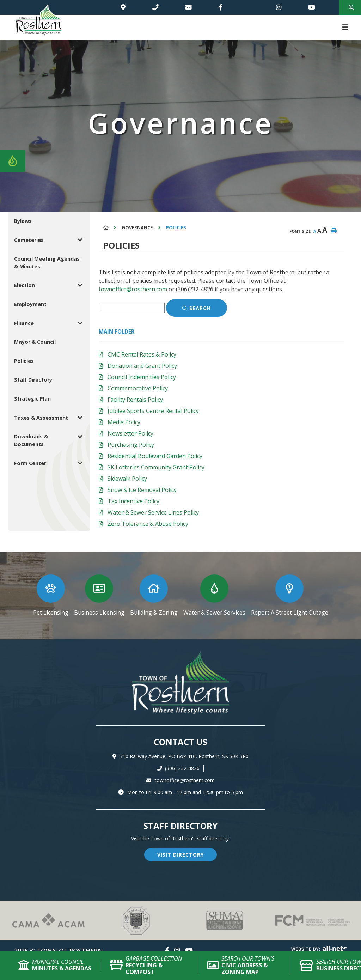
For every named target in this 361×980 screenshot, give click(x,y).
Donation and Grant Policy (142, 366)
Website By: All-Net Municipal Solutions (319, 950)
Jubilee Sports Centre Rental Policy (153, 411)
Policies (176, 227)
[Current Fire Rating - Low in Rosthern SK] (13, 161)
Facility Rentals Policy (135, 400)
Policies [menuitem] (24, 361)
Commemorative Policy (138, 388)
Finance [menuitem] (24, 323)
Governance (137, 227)
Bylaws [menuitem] (23, 221)
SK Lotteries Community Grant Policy (156, 467)
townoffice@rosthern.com (133, 289)
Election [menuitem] (25, 285)
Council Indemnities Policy (142, 377)
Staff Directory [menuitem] (33, 380)
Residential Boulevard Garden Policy (155, 456)
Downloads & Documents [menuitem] (31, 440)
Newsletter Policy (130, 433)
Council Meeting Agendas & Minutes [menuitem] (47, 263)
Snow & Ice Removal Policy (142, 490)
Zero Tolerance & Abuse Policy (148, 524)
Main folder (117, 331)
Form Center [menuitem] (30, 463)
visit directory (180, 855)
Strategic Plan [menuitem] (32, 399)
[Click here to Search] (197, 308)
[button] (80, 240)
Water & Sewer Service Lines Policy (153, 512)
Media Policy (124, 422)
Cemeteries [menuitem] (29, 240)
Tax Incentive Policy (133, 501)
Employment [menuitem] (30, 304)
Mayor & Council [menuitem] (35, 342)
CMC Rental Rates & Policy (142, 354)
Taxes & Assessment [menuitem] (41, 418)
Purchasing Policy (131, 445)
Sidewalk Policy (127, 479)
